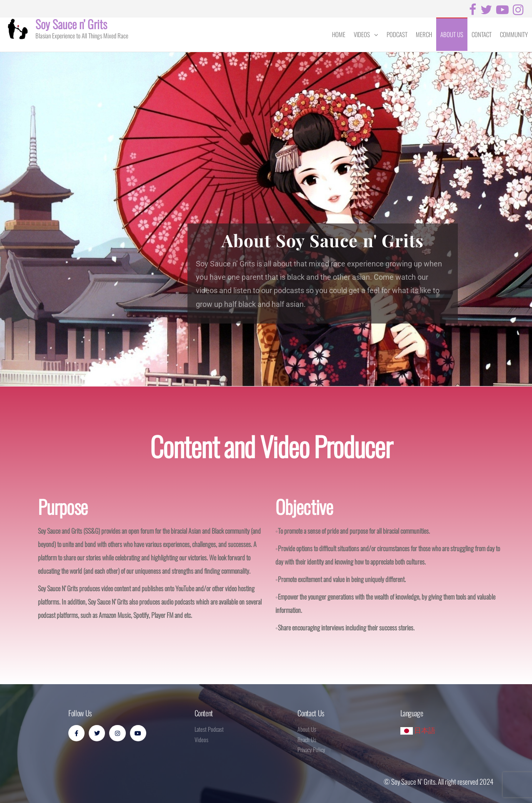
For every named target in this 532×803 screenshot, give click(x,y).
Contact (482, 34)
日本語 (418, 730)
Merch (424, 34)
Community (514, 34)
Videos (362, 34)
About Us (452, 34)
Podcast (397, 34)
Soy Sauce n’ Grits (71, 24)
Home (339, 34)
